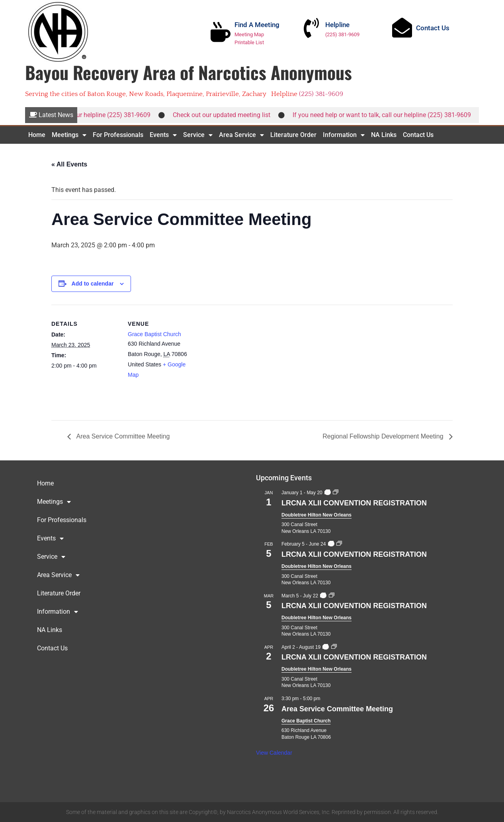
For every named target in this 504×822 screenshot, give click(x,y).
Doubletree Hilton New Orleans (316, 515)
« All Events (69, 164)
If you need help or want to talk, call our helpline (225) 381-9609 (387, 115)
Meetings (69, 135)
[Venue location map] (246, 360)
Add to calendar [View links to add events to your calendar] (93, 284)
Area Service (241, 135)
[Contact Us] (402, 27)
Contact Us (433, 28)
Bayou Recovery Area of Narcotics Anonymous (189, 72)
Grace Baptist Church (154, 334)
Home (37, 135)
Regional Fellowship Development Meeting (384, 436)
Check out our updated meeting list (226, 115)
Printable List (249, 42)
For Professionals (118, 135)
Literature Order (293, 135)
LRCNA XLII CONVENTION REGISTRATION (354, 503)
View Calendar (274, 753)
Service (198, 135)
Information (344, 135)
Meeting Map (249, 34)
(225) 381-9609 (342, 34)
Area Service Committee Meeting (122, 436)
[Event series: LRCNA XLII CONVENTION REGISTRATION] (327, 493)
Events (163, 135)
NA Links (384, 135)
